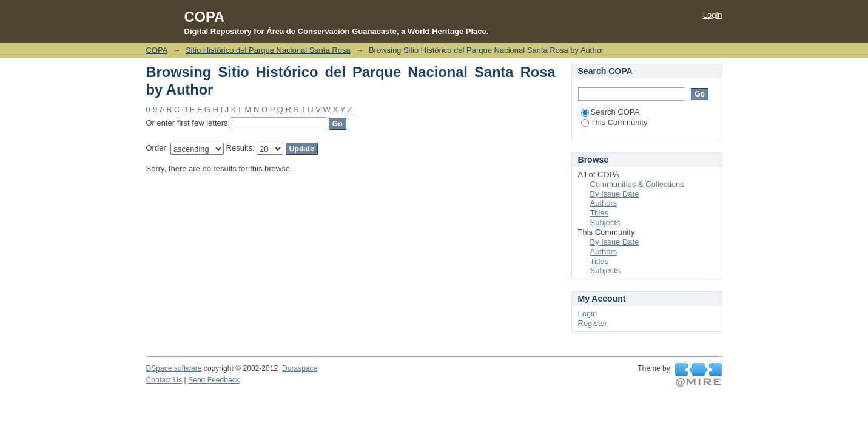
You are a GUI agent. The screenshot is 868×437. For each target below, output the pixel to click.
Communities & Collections (637, 184)
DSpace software (174, 368)
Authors (604, 203)
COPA (157, 50)
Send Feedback (214, 380)
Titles (600, 213)
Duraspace (300, 368)
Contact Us (164, 380)
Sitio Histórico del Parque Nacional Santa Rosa (268, 50)
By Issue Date (615, 194)
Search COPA (611, 112)
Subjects (605, 222)
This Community (614, 122)
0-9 (152, 110)
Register (593, 323)
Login (713, 15)
